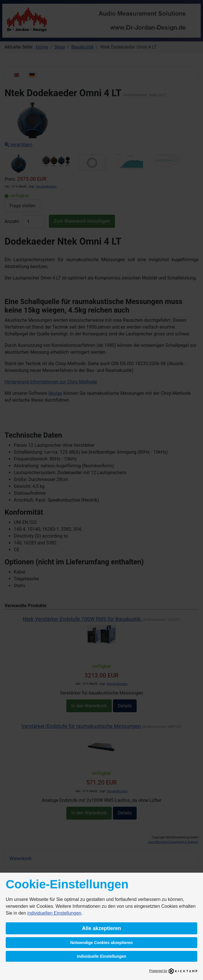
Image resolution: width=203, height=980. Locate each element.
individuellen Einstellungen (54, 913)
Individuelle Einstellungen (102, 956)
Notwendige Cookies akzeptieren (102, 943)
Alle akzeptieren (101, 928)
